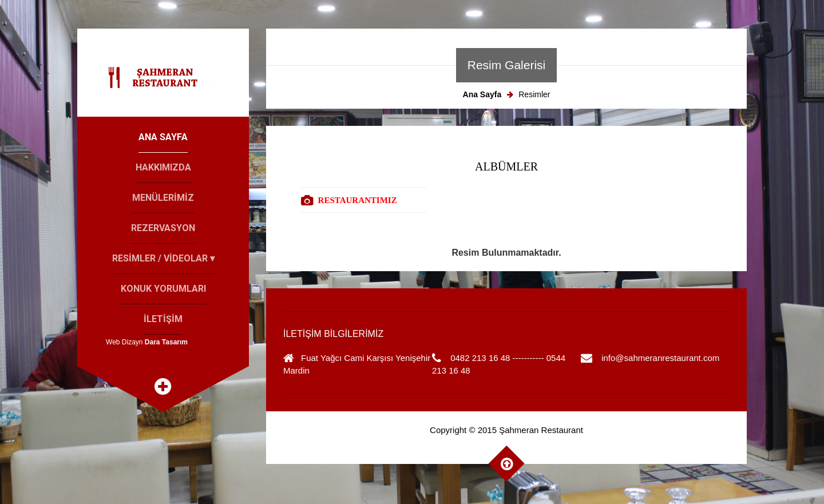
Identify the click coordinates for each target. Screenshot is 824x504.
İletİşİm (163, 319)
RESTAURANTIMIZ (358, 200)
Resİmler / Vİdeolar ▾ (163, 258)
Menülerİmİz (163, 198)
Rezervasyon (163, 228)
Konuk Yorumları (163, 289)
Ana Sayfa (163, 137)
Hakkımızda (163, 167)
